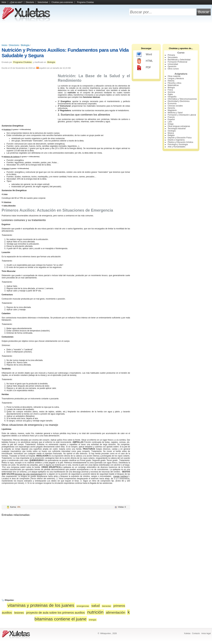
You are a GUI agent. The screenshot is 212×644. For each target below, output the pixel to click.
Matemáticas (173, 85)
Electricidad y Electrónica (179, 101)
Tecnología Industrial (177, 129)
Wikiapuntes (105, 633)
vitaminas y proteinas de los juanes (41, 605)
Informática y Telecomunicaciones (182, 99)
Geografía (172, 97)
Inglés (170, 94)
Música (171, 133)
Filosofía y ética (174, 83)
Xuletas (187, 633)
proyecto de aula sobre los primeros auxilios (56, 613)
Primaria (171, 55)
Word (144, 55)
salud (95, 606)
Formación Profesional (177, 62)
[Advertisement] (106, 33)
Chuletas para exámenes (62, 2)
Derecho (171, 108)
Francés (171, 117)
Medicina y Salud (175, 113)
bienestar (106, 606)
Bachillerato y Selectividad (179, 60)
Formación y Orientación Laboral (182, 115)
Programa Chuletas (85, 2)
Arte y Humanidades (177, 147)
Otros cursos (173, 69)
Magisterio (172, 110)
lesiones (19, 613)
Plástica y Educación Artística (180, 142)
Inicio (4, 2)
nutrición (95, 612)
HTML (145, 61)
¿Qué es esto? (16, 2)
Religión (171, 135)
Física (170, 90)
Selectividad (43, 2)
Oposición (172, 66)
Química (171, 92)
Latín (170, 122)
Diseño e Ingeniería (176, 140)
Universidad (173, 64)
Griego (171, 124)
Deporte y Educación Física (180, 138)
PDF (144, 68)
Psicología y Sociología (178, 144)
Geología (172, 131)
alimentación (116, 612)
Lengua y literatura (176, 78)
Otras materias (174, 76)
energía (93, 620)
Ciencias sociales (175, 106)
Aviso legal (206, 633)
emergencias (83, 606)
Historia (171, 81)
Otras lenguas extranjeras (179, 126)
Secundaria (173, 57)
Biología (25, 45)
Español (171, 119)
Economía (172, 104)
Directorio (30, 2)
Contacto (196, 633)
